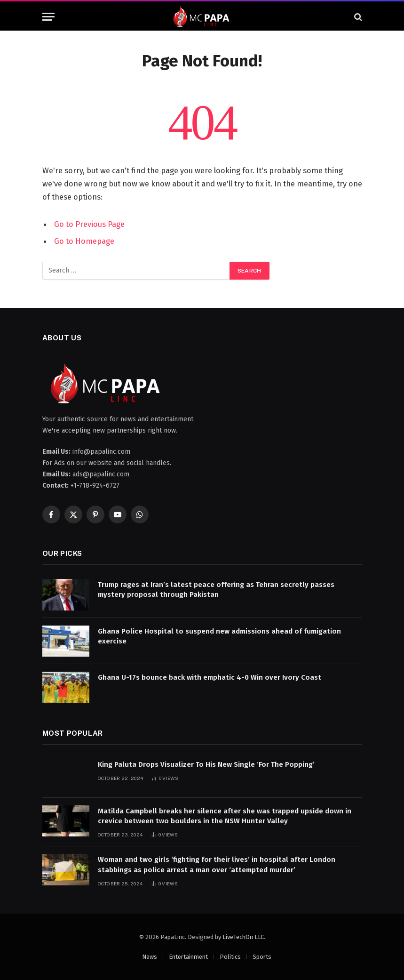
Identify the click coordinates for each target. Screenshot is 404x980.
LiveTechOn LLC (243, 937)
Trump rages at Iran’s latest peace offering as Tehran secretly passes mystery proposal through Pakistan (216, 590)
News (150, 957)
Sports (262, 957)
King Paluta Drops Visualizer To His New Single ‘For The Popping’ (206, 764)
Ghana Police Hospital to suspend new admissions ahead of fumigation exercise (219, 636)
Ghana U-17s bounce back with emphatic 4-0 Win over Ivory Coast (210, 677)
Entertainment (188, 957)
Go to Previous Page (89, 224)
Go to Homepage (84, 241)
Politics (230, 957)
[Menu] (48, 17)
